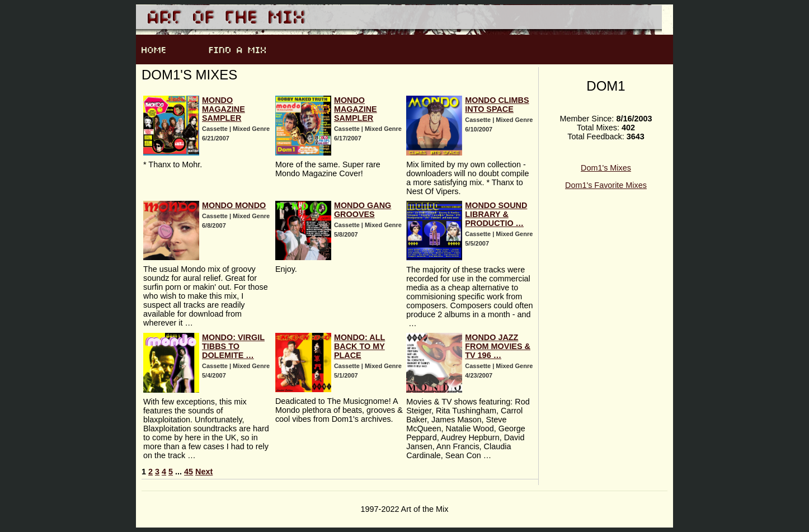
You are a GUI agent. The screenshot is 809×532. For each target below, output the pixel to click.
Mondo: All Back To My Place (359, 346)
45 (189, 472)
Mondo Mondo (234, 205)
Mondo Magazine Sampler (224, 109)
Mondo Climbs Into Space (497, 105)
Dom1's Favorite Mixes (606, 185)
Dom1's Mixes (606, 168)
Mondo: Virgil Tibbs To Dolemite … (233, 346)
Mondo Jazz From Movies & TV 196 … (498, 346)
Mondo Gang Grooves (363, 210)
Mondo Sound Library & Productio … (496, 214)
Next (204, 472)
